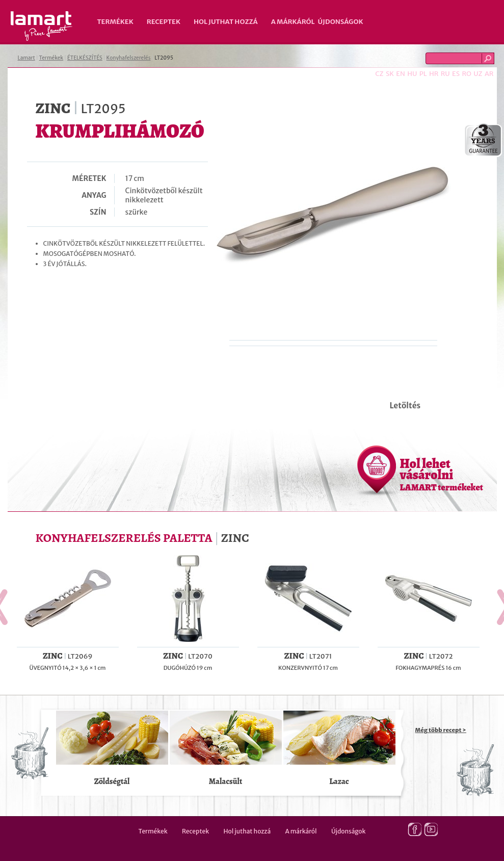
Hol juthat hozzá (226, 22)
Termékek (115, 22)
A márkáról (293, 22)
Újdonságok (341, 22)
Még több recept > (441, 730)
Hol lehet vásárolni (442, 474)
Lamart (42, 26)
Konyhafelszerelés (129, 58)
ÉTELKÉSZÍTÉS (85, 58)
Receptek (164, 22)
